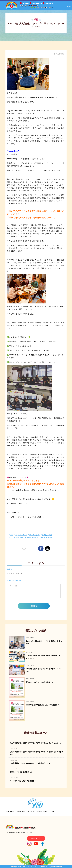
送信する (34, 606)
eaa (12, 535)
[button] (69, 5)
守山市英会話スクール (30, 538)
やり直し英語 (47, 535)
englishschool (21, 535)
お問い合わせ (36, 838)
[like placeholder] (24, 549)
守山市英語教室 (47, 538)
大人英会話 (60, 54)
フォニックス (34, 535)
